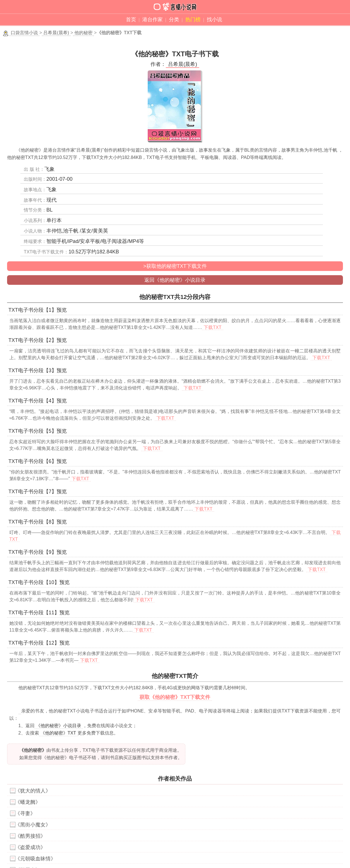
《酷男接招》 (30, 836)
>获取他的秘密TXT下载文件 (175, 266)
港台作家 (153, 20)
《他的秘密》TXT (58, 733)
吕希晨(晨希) (56, 33)
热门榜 (193, 20)
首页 (131, 20)
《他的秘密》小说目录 (59, 726)
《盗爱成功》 (30, 847)
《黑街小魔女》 (33, 825)
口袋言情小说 (24, 33)
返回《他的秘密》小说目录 (175, 280)
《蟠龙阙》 (28, 802)
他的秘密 (83, 33)
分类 (174, 20)
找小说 (214, 20)
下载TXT (212, 327)
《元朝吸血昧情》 (35, 859)
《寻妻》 (25, 813)
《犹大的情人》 (33, 791)
